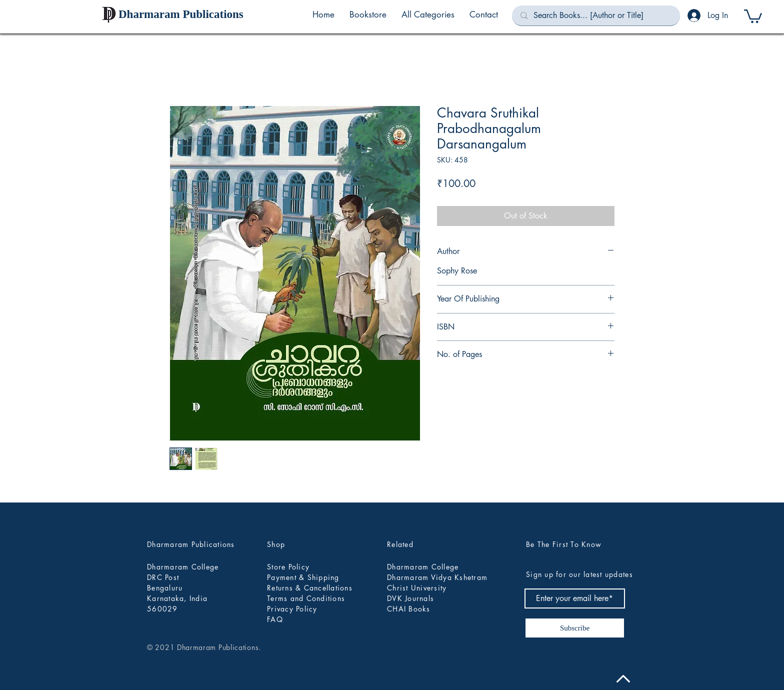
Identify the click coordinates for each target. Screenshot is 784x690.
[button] (428, 14)
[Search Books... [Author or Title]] (596, 15)
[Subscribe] (575, 628)
